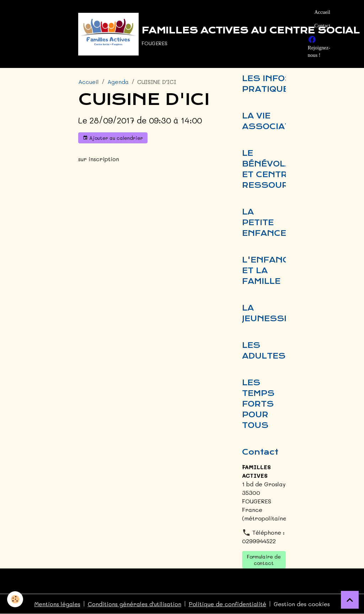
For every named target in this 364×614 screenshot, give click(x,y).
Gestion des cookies (302, 604)
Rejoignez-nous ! (319, 47)
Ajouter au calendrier (113, 138)
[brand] (189, 34)
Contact (322, 26)
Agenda (118, 82)
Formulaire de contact (264, 560)
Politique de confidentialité (227, 604)
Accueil (322, 12)
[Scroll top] (350, 600)
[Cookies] (15, 599)
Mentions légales (57, 604)
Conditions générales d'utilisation (135, 604)
